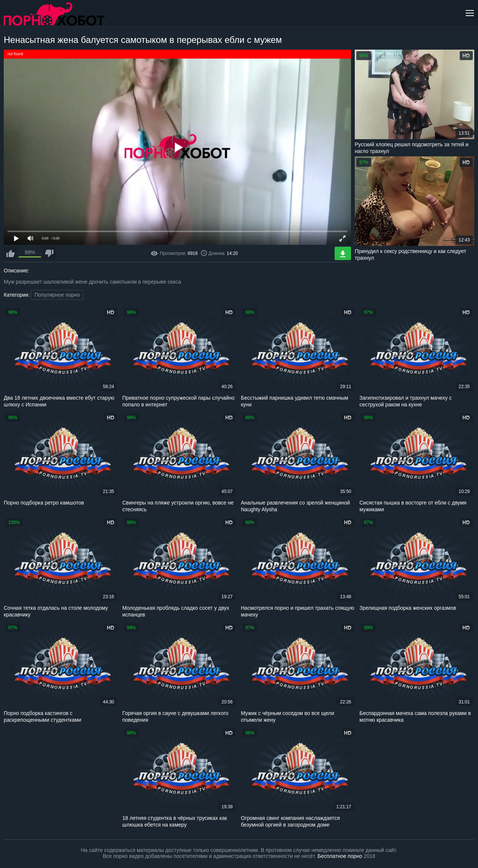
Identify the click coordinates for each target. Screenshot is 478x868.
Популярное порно (57, 295)
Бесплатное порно (340, 856)
